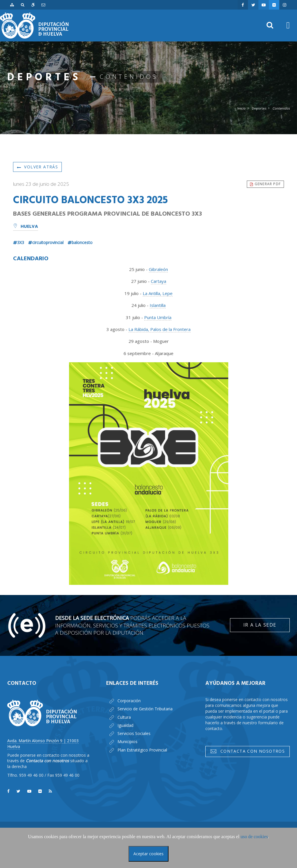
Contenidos (281, 108)
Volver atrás (37, 167)
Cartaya (159, 281)
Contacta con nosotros (247, 751)
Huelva (26, 227)
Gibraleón (158, 269)
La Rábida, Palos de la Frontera (160, 329)
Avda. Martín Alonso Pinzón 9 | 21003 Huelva (43, 744)
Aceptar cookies (148, 854)
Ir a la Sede (260, 625)
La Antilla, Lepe (158, 293)
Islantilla (158, 305)
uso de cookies (254, 837)
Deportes (259, 108)
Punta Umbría (158, 317)
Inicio (241, 108)
